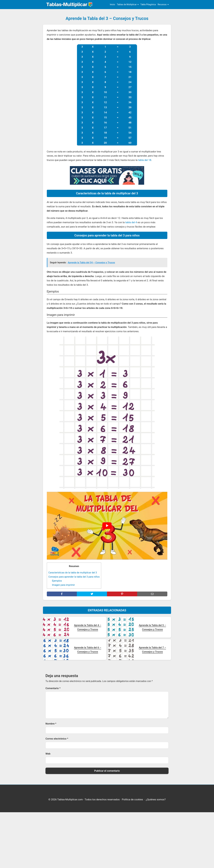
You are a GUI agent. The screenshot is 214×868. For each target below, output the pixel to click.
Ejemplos (57, 581)
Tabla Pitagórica (148, 5)
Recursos (162, 5)
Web (48, 754)
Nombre (51, 724)
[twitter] (92, 594)
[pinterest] (122, 594)
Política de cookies (132, 799)
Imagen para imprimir (63, 585)
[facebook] (62, 594)
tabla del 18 (145, 160)
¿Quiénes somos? (156, 799)
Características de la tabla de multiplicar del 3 (73, 573)
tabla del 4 (131, 222)
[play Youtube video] (107, 526)
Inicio (112, 5)
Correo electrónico (57, 739)
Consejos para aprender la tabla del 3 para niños (74, 577)
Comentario (53, 688)
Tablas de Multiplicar (127, 5)
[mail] (152, 594)
